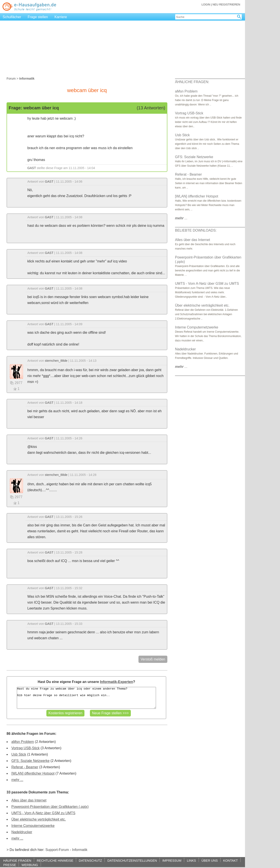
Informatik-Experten (116, 682)
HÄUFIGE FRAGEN (17, 860)
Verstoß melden (153, 659)
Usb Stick (19, 754)
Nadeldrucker (22, 832)
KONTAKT (230, 860)
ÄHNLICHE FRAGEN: (192, 82)
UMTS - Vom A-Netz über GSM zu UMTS (43, 813)
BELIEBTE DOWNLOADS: (196, 230)
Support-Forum (57, 850)
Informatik (80, 850)
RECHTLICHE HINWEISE (55, 860)
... (181, 218)
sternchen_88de (56, 361)
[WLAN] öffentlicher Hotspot (33, 773)
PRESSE (10, 865)
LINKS (191, 860)
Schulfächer (12, 17)
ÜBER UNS (210, 860)
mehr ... (17, 780)
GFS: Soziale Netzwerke (30, 761)
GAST (32, 168)
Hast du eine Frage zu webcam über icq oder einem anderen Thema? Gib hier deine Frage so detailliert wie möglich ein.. (86, 698)
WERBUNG (30, 865)
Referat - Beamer (25, 767)
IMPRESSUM (172, 860)
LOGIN (206, 4)
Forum (11, 79)
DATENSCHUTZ (90, 860)
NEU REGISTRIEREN (226, 4)
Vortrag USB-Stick (25, 748)
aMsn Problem (23, 742)
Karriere (61, 17)
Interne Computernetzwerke (33, 826)
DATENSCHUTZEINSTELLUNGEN (132, 860)
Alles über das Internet (29, 800)
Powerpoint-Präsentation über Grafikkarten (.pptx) (50, 807)
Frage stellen (38, 17)
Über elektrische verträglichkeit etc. (39, 819)
